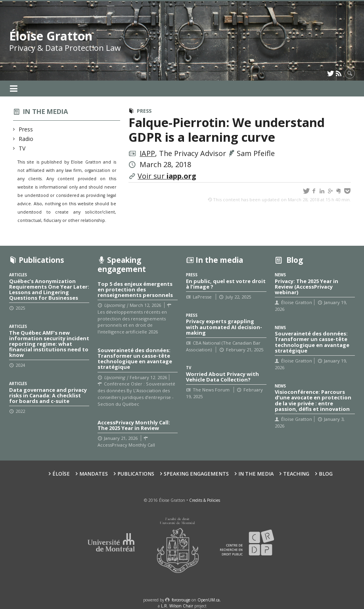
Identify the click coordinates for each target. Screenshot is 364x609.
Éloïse (61, 474)
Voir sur (167, 176)
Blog (326, 474)
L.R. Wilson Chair (177, 606)
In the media (46, 111)
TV (22, 148)
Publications (136, 474)
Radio (26, 139)
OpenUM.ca (209, 600)
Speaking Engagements (196, 474)
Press (26, 129)
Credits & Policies (205, 500)
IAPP (147, 153)
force (181, 600)
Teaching (296, 474)
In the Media (256, 474)
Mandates (94, 474)
